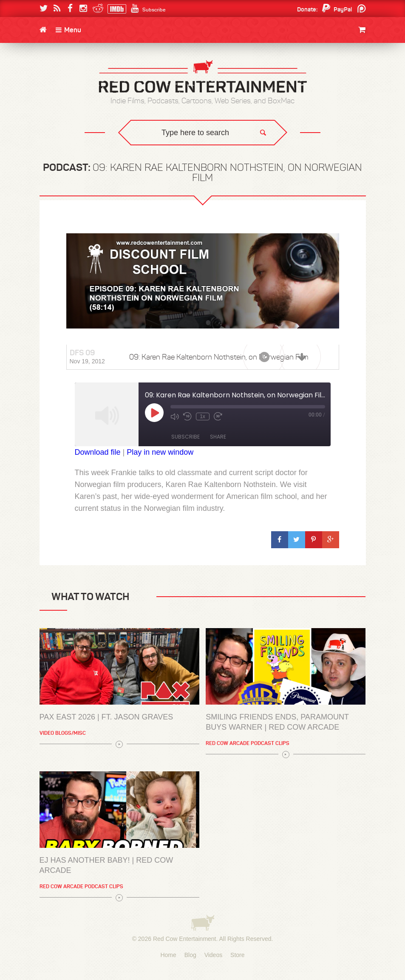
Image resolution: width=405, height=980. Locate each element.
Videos (214, 955)
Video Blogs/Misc (63, 733)
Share (218, 437)
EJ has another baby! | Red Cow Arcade (106, 865)
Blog (190, 955)
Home (168, 955)
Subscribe (186, 437)
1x (202, 416)
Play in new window (160, 452)
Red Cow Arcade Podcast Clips (248, 743)
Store (237, 955)
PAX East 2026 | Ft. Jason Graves (106, 717)
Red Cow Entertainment (185, 939)
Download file (98, 452)
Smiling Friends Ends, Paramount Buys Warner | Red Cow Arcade (277, 722)
